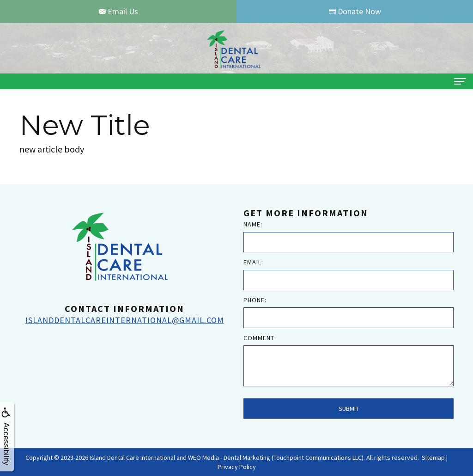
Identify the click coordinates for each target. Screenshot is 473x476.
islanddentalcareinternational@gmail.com (125, 320)
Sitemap (433, 458)
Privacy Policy (237, 467)
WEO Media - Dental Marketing (229, 458)
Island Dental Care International (132, 458)
